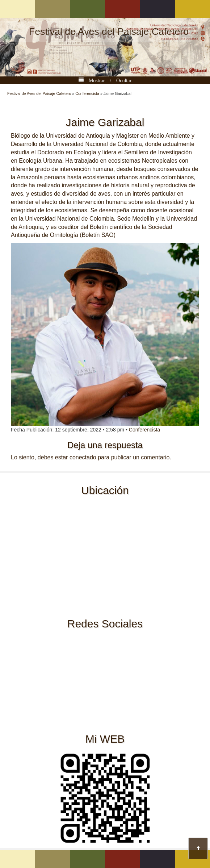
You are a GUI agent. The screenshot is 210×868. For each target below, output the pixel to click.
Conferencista (87, 93)
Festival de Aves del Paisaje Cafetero (109, 32)
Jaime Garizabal (105, 122)
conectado (83, 457)
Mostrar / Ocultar (108, 80)
